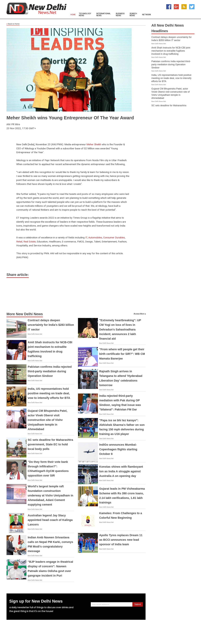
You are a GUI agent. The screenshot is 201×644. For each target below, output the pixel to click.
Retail (19, 242)
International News (103, 15)
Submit (138, 604)
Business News (120, 15)
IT (86, 238)
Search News (133, 15)
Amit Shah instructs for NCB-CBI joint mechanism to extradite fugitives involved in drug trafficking (171, 51)
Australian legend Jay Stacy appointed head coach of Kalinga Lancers (50, 520)
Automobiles (95, 238)
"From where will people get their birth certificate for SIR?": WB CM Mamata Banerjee (122, 354)
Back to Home (13, 24)
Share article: (18, 275)
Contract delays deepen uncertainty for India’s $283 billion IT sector (51, 325)
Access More (139, 314)
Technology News (85, 15)
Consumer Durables (114, 238)
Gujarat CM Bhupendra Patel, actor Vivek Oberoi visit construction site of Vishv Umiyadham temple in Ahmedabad (48, 420)
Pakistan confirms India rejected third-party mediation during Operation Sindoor (50, 371)
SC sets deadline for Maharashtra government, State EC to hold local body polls (50, 444)
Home (73, 15)
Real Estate (30, 242)
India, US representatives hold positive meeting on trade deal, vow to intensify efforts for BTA (49, 393)
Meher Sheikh (94, 144)
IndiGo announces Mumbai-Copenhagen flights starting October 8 (118, 449)
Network (147, 15)
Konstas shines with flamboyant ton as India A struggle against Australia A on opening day (121, 471)
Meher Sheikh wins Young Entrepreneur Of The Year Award (70, 118)
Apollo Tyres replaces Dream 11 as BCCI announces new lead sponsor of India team (121, 540)
